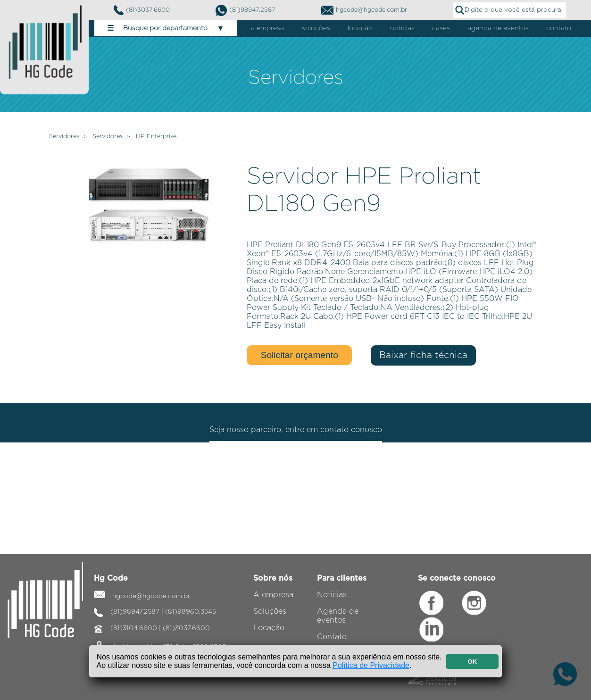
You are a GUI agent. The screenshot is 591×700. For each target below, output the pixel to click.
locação (360, 28)
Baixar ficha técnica (423, 355)
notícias (402, 28)
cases (441, 28)
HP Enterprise (156, 137)
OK (472, 662)
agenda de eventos (498, 28)
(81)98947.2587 (246, 10)
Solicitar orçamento (300, 355)
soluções (316, 28)
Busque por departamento (166, 28)
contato (559, 28)
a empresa (267, 28)
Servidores (64, 137)
